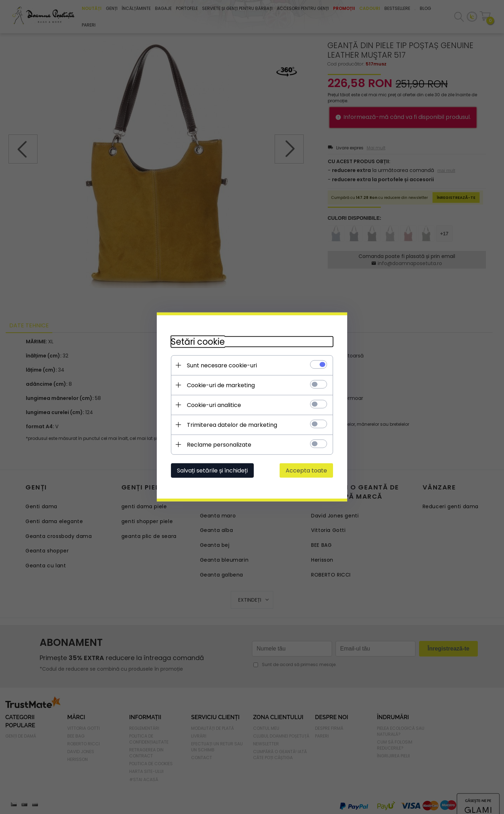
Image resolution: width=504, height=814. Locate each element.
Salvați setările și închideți (212, 471)
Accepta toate (307, 471)
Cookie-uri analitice (214, 405)
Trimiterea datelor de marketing (232, 425)
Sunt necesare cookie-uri (222, 365)
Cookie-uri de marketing (220, 385)
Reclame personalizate (219, 445)
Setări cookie (197, 342)
